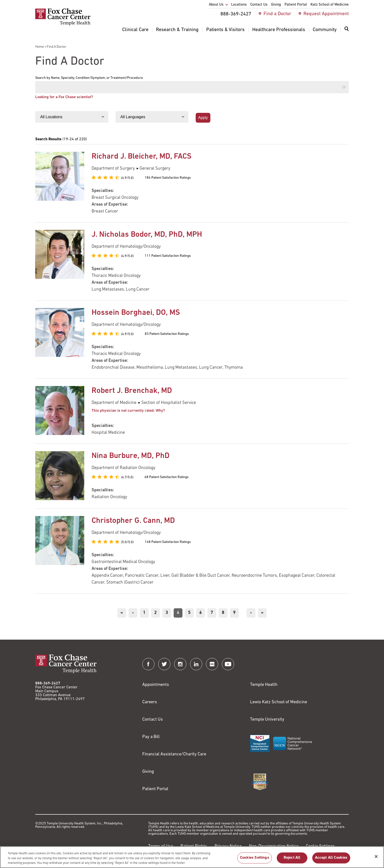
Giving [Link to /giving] (148, 772)
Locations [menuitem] (239, 5)
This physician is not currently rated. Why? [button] (128, 411)
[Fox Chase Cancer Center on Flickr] (212, 664)
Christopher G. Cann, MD (133, 521)
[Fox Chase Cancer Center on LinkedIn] (196, 664)
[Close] (376, 859)
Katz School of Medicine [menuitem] (330, 5)
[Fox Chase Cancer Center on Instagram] (180, 664)
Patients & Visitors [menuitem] (225, 30)
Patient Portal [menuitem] (296, 5)
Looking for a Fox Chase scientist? (64, 97)
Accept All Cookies (331, 860)
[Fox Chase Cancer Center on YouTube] (228, 664)
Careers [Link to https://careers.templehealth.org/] (150, 702)
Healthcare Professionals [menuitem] (279, 30)
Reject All (292, 860)
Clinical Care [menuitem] (135, 30)
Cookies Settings (255, 860)
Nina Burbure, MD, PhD (131, 456)
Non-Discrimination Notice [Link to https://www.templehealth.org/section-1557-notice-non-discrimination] (274, 846)
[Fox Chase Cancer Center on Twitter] (164, 664)
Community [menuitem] (325, 30)
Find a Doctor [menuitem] (277, 14)
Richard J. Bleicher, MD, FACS (142, 157)
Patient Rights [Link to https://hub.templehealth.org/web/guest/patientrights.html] (194, 846)
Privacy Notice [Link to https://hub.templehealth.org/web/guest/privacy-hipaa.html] (228, 846)
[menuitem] (347, 32)
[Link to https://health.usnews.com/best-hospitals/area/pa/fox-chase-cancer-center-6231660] (260, 782)
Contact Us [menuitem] (259, 5)
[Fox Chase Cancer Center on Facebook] (148, 664)
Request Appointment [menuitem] (326, 14)
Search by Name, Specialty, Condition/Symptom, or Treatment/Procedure (89, 78)
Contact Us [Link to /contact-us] (153, 720)
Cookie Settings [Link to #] (320, 846)
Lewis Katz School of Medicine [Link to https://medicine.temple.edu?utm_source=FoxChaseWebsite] (279, 702)
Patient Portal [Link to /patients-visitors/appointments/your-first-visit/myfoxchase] (155, 789)
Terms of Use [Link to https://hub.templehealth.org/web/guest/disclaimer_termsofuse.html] (161, 846)
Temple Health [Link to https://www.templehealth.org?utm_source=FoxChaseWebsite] (264, 685)
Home (40, 47)
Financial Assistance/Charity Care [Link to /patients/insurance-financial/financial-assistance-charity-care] (174, 754)
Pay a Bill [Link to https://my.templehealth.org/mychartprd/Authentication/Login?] (151, 737)
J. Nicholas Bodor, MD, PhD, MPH (147, 235)
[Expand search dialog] (347, 30)
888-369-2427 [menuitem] (236, 14)
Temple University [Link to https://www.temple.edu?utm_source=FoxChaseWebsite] (267, 720)
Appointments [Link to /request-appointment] (156, 685)
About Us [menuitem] (216, 5)
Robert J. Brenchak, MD (132, 391)
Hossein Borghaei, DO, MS (136, 313)
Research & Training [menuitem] (177, 30)
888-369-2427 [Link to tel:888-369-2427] (48, 683)
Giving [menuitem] (276, 5)
